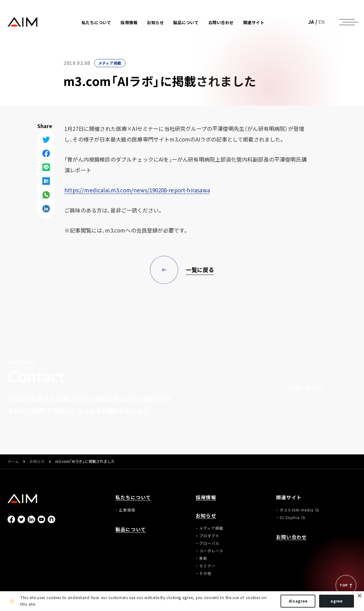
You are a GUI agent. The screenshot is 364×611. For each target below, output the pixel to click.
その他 (205, 573)
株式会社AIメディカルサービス (23, 22)
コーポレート (211, 551)
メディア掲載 (110, 63)
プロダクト (209, 536)
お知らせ (37, 462)
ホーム (13, 462)
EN (322, 22)
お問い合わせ (221, 22)
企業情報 (127, 510)
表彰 (203, 558)
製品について (186, 22)
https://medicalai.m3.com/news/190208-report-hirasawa (137, 190)
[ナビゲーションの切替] (347, 22)
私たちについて (133, 498)
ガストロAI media (297, 510)
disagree (298, 601)
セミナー (207, 566)
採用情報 (129, 22)
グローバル (209, 543)
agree (337, 601)
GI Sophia (290, 517)
